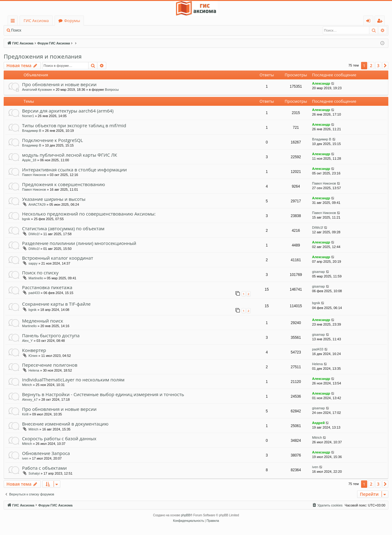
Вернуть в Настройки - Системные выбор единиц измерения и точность (103, 394)
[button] (385, 66)
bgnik (26, 219)
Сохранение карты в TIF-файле (56, 304)
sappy (33, 263)
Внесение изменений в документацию (65, 424)
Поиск (16, 30)
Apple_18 (29, 160)
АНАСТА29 (37, 204)
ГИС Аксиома (36, 21)
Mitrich (27, 385)
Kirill (25, 414)
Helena (34, 370)
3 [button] (378, 65)
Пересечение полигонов (50, 365)
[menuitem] (327, 505)
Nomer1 (28, 116)
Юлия (33, 356)
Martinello (36, 278)
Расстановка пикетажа (47, 287)
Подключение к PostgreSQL (53, 140)
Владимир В (32, 131)
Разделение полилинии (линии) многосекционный (79, 243)
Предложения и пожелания (43, 56)
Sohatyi (34, 473)
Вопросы (112, 90)
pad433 (34, 293)
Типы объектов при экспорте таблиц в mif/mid (74, 125)
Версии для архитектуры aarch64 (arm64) (68, 111)
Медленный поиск (43, 321)
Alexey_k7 (30, 399)
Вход (34, 30)
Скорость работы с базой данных (59, 438)
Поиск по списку (40, 273)
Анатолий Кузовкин (37, 90)
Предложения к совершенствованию (64, 184)
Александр (321, 83)
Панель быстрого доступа (51, 335)
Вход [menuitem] (369, 22)
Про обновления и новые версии (59, 84)
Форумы (72, 21)
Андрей (318, 423)
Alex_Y (27, 341)
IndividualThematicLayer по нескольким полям (73, 380)
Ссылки (14, 22)
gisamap (318, 272)
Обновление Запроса (46, 453)
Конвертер (34, 350)
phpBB (186, 515)
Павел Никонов (34, 175)
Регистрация (58, 30)
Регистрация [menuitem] (381, 22)
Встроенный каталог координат (58, 258)
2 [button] (371, 65)
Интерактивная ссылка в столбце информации (74, 170)
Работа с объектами (44, 468)
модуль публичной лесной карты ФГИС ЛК (70, 155)
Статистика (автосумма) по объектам (63, 228)
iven (25, 458)
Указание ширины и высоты (54, 199)
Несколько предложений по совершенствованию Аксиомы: (89, 214)
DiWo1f (34, 234)
